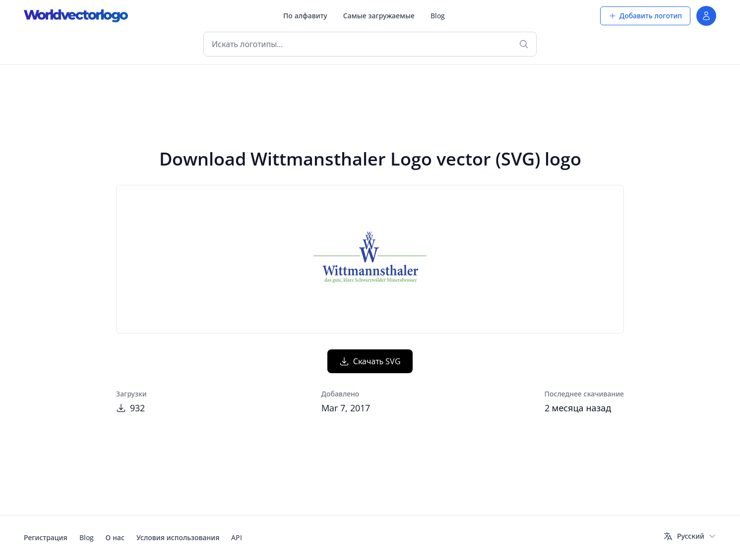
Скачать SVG (370, 361)
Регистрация (46, 537)
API (237, 537)
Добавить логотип (645, 16)
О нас (115, 537)
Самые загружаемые (379, 16)
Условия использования (178, 537)
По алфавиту (305, 16)
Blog (438, 16)
